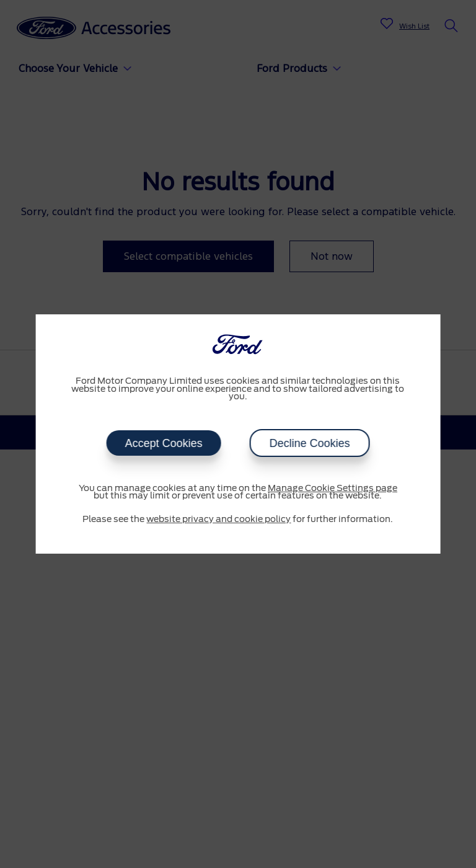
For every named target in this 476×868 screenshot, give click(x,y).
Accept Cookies (163, 443)
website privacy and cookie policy (218, 520)
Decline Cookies (309, 443)
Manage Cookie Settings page (333, 489)
